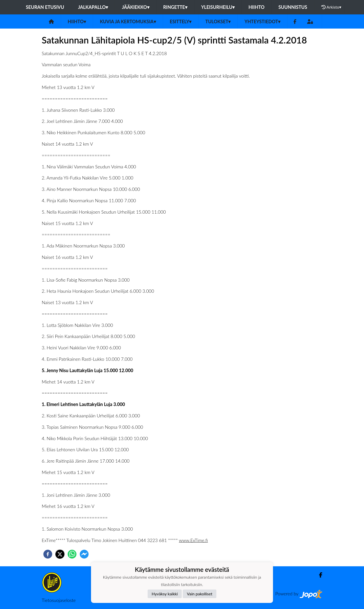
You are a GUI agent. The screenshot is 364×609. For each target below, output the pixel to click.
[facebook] (48, 554)
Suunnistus (293, 7)
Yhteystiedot (262, 21)
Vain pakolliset (200, 594)
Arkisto (331, 7)
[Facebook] (295, 22)
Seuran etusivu (45, 7)
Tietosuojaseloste (59, 600)
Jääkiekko (135, 7)
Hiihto (256, 7)
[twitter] (60, 554)
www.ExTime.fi (193, 540)
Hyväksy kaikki (165, 594)
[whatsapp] (72, 554)
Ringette (175, 7)
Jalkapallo (93, 7)
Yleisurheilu (218, 7)
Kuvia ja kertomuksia (128, 21)
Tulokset (218, 21)
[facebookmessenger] (84, 554)
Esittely (181, 21)
